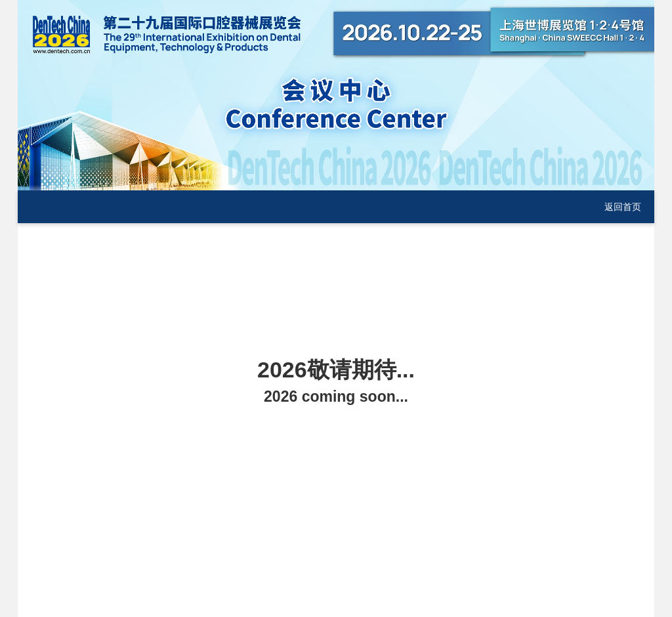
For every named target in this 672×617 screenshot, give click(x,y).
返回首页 (623, 207)
